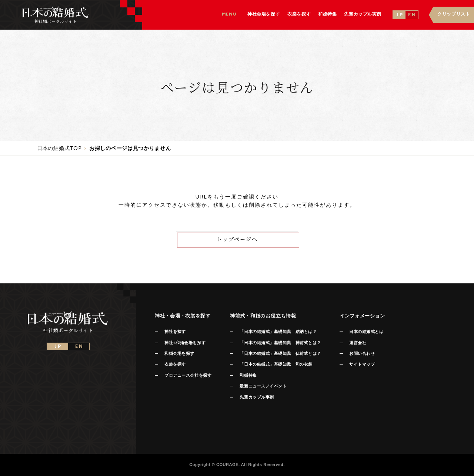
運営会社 (358, 343)
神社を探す (175, 332)
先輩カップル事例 (257, 397)
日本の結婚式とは (366, 332)
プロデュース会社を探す (188, 375)
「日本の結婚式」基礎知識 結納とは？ (278, 332)
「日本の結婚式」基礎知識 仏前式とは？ (280, 353)
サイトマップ (362, 364)
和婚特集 (248, 375)
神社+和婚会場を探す (185, 343)
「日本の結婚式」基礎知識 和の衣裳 (276, 364)
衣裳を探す (175, 364)
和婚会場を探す (179, 353)
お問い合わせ (362, 353)
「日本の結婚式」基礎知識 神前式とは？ (280, 343)
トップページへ (237, 239)
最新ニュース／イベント (263, 386)
